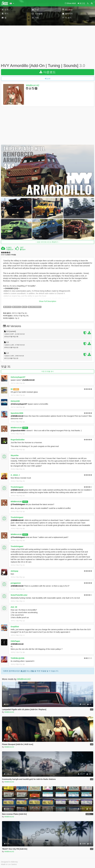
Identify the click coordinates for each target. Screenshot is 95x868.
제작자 (25, 428)
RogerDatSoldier (18, 440)
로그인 (23, 671)
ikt (12, 389)
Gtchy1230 (15, 401)
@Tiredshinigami (18, 504)
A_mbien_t (15, 475)
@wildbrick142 (28, 380)
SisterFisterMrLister (19, 595)
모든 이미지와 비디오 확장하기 (48, 242)
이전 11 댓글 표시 (47, 371)
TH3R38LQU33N (17, 658)
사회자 (16, 389)
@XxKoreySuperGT (19, 404)
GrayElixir (15, 627)
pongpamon (16, 583)
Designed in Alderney (9, 862)
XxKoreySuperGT (18, 377)
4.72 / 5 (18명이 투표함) (8, 255)
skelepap (14, 571)
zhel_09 (14, 607)
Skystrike (15, 455)
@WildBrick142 (17, 416)
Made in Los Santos (9, 864)
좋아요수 (23, 249)
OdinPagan (15, 641)
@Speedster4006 (18, 431)
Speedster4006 (17, 413)
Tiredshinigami (17, 487)
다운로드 (48, 72)
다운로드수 (10, 249)
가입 (32, 671)
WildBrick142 (33, 85)
